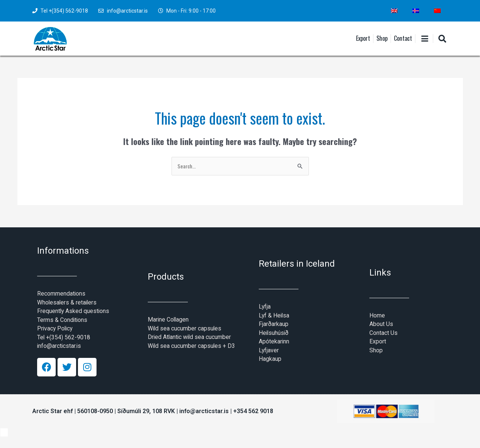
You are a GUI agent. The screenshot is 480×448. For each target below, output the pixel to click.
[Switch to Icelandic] (416, 11)
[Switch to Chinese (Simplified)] (437, 11)
